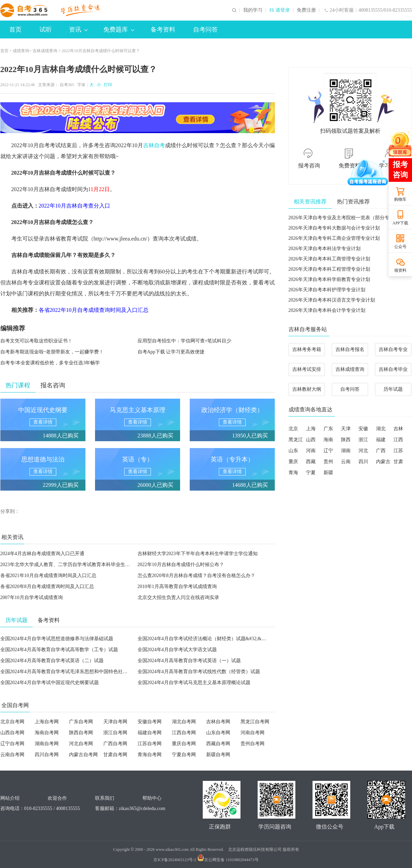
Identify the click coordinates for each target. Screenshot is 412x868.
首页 (15, 30)
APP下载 (400, 223)
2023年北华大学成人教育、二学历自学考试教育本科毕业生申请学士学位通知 (82, 565)
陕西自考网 (81, 733)
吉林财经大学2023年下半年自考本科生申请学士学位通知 (198, 554)
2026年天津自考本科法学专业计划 (325, 249)
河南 (311, 451)
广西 (381, 451)
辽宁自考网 (12, 744)
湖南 (346, 451)
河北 (363, 451)
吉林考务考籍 (307, 349)
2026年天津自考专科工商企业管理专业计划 (334, 238)
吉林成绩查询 (45, 51)
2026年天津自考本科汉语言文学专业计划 (332, 300)
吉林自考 (154, 145)
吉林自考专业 (393, 349)
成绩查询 (21, 51)
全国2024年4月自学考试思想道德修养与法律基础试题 (57, 639)
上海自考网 (47, 722)
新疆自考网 (218, 755)
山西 (311, 440)
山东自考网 (218, 733)
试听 (46, 30)
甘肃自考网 (115, 755)
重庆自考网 (184, 744)
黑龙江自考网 (255, 722)
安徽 (363, 429)
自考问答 (205, 30)
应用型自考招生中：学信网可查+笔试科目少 (185, 341)
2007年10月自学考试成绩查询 (32, 597)
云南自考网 (12, 755)
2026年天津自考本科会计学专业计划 (327, 310)
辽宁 (328, 451)
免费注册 (306, 10)
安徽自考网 (150, 722)
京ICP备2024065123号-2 (175, 860)
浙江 (363, 440)
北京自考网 (12, 722)
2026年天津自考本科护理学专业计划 (327, 290)
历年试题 (393, 389)
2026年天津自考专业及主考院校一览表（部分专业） (344, 218)
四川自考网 (47, 755)
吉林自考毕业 (393, 369)
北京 (293, 429)
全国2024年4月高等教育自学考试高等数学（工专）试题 (59, 650)
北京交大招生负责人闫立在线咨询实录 (178, 597)
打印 (107, 85)
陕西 (346, 440)
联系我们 (105, 798)
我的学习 (253, 10)
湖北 (381, 429)
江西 (398, 440)
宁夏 (311, 473)
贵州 (328, 462)
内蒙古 (383, 462)
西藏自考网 (218, 744)
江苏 (398, 451)
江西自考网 (184, 733)
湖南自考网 (47, 744)
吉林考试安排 (307, 369)
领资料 (400, 270)
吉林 (398, 429)
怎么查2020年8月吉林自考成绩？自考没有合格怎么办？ (196, 576)
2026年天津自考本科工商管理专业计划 (329, 259)
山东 (293, 451)
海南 (328, 440)
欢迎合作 (57, 798)
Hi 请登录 (280, 10)
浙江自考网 (115, 733)
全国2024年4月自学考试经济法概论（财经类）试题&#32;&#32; (204, 639)
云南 (346, 462)
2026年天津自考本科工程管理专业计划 (329, 269)
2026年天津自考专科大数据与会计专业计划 (334, 228)
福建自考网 (150, 733)
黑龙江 (296, 440)
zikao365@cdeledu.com (142, 808)
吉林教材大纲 (307, 389)
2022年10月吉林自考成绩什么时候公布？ (181, 565)
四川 (363, 462)
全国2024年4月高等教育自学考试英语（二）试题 (52, 661)
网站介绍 (10, 798)
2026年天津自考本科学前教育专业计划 (329, 279)
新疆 (328, 473)
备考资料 (163, 30)
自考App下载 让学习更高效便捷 (171, 352)
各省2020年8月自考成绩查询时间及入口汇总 (47, 587)
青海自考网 (150, 755)
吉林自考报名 (350, 349)
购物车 (400, 199)
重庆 (293, 462)
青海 (293, 473)
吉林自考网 (218, 722)
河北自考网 (81, 744)
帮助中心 (152, 798)
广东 (328, 429)
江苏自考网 (150, 744)
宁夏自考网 (184, 755)
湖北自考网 (184, 722)
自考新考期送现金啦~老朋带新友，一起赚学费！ (52, 352)
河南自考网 (252, 733)
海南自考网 (47, 733)
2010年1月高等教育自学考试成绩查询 (177, 587)
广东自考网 (81, 722)
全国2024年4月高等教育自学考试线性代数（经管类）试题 (199, 672)
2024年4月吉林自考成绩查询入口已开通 (42, 554)
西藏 (311, 462)
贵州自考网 (252, 744)
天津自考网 (115, 722)
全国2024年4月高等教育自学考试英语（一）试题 (189, 661)
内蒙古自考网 (83, 755)
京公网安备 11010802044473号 (228, 860)
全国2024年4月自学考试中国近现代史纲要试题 (50, 683)
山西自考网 (12, 733)
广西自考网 (115, 744)
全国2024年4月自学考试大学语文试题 (177, 650)
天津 (346, 429)
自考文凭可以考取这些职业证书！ (36, 341)
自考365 (67, 85)
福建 (381, 440)
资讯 (78, 30)
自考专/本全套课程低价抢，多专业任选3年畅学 (50, 363)
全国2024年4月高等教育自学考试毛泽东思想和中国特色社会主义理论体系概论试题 (88, 672)
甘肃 (398, 462)
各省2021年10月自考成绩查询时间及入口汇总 (48, 576)
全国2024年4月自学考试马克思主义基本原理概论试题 (194, 683)
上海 (311, 429)
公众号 (400, 247)
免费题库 (119, 30)
